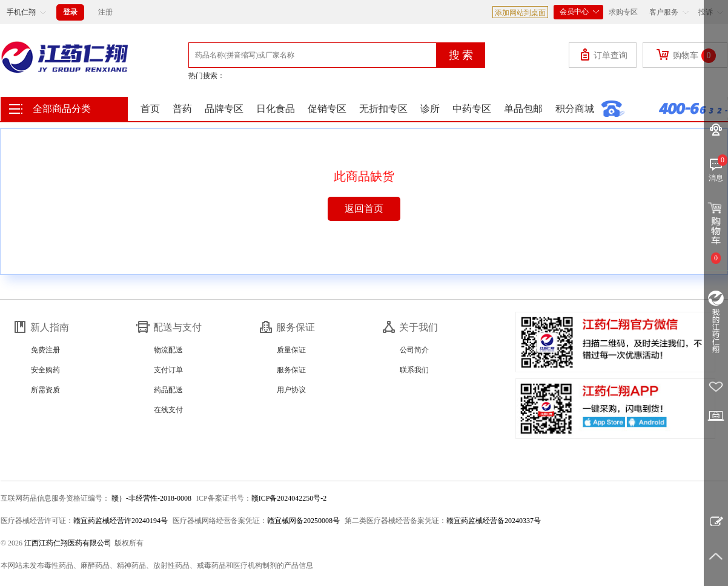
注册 (105, 12)
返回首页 (364, 209)
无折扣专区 (383, 109)
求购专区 (623, 12)
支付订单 (168, 370)
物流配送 (168, 350)
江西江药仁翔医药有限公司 (68, 543)
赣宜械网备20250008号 (303, 521)
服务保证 (291, 370)
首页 (150, 109)
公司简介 (414, 350)
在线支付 (168, 410)
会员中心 (578, 10)
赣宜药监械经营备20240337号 (494, 521)
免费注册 (45, 350)
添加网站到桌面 (520, 13)
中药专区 (472, 109)
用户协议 (291, 390)
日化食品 (276, 109)
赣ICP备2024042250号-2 (289, 498)
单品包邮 (523, 109)
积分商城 (575, 109)
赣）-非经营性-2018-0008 (151, 498)
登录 (70, 12)
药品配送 (168, 390)
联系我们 (414, 370)
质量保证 (291, 350)
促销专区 (327, 109)
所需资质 (45, 390)
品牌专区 (224, 109)
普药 (182, 109)
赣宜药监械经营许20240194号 (121, 521)
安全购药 (45, 370)
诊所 (430, 109)
